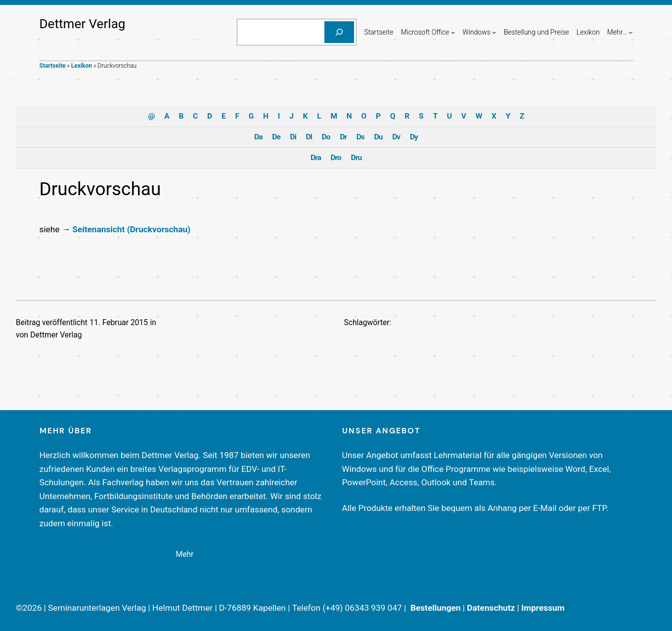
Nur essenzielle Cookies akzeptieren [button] (336, 191)
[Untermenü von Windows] (494, 32)
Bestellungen (436, 608)
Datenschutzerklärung (273, 112)
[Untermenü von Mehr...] (630, 32)
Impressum (543, 608)
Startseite (53, 66)
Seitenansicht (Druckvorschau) (131, 229)
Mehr (185, 554)
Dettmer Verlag (83, 24)
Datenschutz (491, 608)
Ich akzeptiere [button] (336, 162)
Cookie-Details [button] (293, 241)
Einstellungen (228, 122)
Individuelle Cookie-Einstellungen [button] (336, 220)
